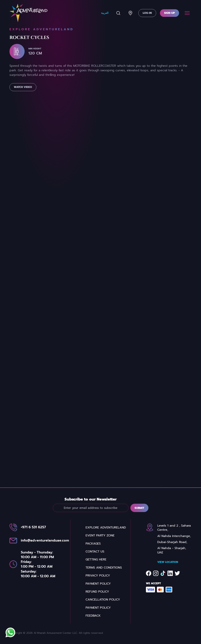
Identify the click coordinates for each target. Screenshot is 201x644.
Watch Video (23, 94)
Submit (139, 515)
